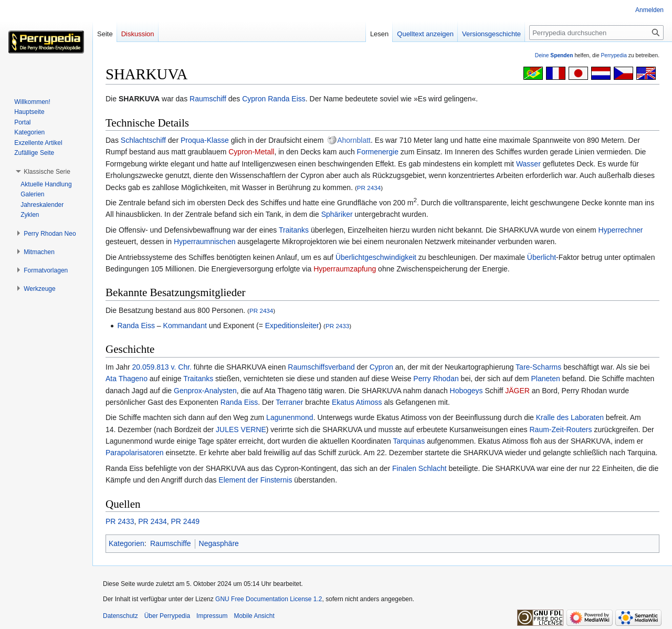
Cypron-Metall (251, 152)
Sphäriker (337, 214)
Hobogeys (466, 391)
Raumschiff (208, 99)
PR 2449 (185, 521)
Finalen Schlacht (419, 468)
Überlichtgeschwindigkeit (376, 257)
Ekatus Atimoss (357, 402)
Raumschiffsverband (321, 367)
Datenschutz (120, 616)
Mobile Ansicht (254, 616)
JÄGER (517, 391)
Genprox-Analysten (205, 391)
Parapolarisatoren (135, 453)
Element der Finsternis (255, 480)
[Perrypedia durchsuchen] (596, 33)
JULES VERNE (241, 429)
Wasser (528, 164)
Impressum (212, 616)
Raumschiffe (171, 543)
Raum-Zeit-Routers (560, 429)
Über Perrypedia (167, 616)
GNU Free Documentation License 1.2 (269, 599)
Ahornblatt (354, 140)
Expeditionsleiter (292, 326)
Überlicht (542, 257)
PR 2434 (369, 188)
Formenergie (378, 152)
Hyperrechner (621, 230)
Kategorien (127, 543)
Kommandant (185, 326)
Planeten (545, 379)
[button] (47, 172)
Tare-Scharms (538, 367)
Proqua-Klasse (205, 140)
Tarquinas (409, 441)
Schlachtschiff (143, 140)
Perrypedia (614, 55)
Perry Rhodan (436, 379)
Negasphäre (219, 543)
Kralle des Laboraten (570, 417)
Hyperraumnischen (205, 242)
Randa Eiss (287, 99)
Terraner (289, 402)
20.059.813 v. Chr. (162, 367)
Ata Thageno (127, 379)
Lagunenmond (290, 417)
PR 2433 (337, 326)
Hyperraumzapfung (345, 269)
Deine (554, 55)
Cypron (254, 99)
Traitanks (294, 230)
